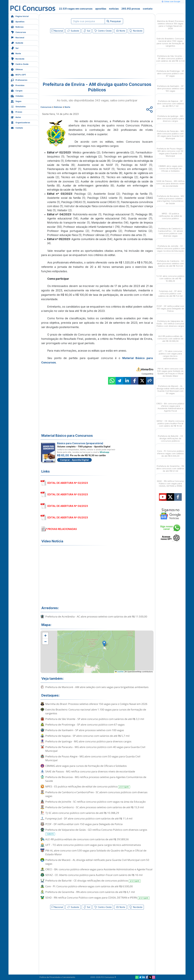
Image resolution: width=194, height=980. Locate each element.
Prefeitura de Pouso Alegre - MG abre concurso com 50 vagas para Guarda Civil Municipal (93, 758)
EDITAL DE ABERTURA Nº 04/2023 (68, 506)
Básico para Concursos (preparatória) (80, 443)
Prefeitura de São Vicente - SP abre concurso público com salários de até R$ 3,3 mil (95, 719)
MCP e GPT (18, 74)
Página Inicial (20, 16)
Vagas (16, 101)
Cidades (17, 96)
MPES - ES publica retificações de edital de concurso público (88, 787)
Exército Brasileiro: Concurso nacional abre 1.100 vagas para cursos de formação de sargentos (96, 711)
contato (148, 9)
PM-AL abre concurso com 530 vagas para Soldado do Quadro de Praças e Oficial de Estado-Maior (96, 852)
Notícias (17, 27)
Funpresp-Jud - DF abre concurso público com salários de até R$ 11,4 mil (89, 818)
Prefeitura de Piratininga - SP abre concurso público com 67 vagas (85, 725)
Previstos (18, 85)
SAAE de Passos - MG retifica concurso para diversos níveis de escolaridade (90, 771)
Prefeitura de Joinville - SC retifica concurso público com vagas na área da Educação (95, 802)
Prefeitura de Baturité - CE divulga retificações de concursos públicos (93, 881)
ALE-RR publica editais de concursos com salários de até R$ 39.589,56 (87, 839)
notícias (114, 9)
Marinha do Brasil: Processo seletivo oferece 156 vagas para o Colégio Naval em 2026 (96, 704)
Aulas (16, 117)
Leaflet (119, 672)
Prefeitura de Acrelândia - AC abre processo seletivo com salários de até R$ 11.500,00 (96, 616)
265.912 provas (131, 9)
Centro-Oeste (20, 64)
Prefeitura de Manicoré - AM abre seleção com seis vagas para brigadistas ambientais (97, 687)
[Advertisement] (72, 56)
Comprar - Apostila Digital (74, 460)
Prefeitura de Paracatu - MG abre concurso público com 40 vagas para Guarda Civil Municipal (95, 749)
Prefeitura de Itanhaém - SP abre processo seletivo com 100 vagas (85, 730)
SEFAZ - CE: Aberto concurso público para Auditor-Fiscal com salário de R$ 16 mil (94, 875)
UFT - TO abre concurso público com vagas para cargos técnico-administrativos (93, 845)
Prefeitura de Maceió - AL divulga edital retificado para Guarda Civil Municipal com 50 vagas (97, 862)
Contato (17, 128)
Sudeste (17, 43)
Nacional (18, 37)
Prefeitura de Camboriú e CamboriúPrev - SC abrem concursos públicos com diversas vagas (96, 794)
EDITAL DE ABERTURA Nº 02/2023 (68, 483)
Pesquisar (114, 21)
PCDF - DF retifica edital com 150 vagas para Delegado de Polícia (84, 824)
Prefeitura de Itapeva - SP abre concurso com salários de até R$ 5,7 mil (87, 736)
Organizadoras (20, 122)
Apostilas (18, 21)
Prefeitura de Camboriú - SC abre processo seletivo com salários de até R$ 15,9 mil (95, 807)
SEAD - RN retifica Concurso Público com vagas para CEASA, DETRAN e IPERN (97, 898)
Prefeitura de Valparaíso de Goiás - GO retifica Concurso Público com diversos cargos (96, 832)
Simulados (18, 106)
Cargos (17, 90)
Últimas (17, 69)
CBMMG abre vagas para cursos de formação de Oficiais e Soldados (86, 766)
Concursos (18, 32)
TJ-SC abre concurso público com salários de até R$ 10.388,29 (82, 813)
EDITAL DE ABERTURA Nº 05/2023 (68, 517)
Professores (19, 80)
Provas (16, 112)
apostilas (101, 9)
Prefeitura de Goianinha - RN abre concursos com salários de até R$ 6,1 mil (90, 892)
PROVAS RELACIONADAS (62, 529)
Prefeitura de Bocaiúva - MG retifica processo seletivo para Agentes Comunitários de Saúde (96, 779)
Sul (15, 48)
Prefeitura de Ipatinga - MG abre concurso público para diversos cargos (88, 741)
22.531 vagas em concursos (76, 9)
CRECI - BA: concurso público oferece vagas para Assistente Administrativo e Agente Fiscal (99, 869)
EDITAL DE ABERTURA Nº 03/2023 (68, 494)
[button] (45, 635)
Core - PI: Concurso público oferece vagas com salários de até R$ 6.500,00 (89, 886)
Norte (16, 53)
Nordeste (18, 58)
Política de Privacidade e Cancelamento (57, 977)
